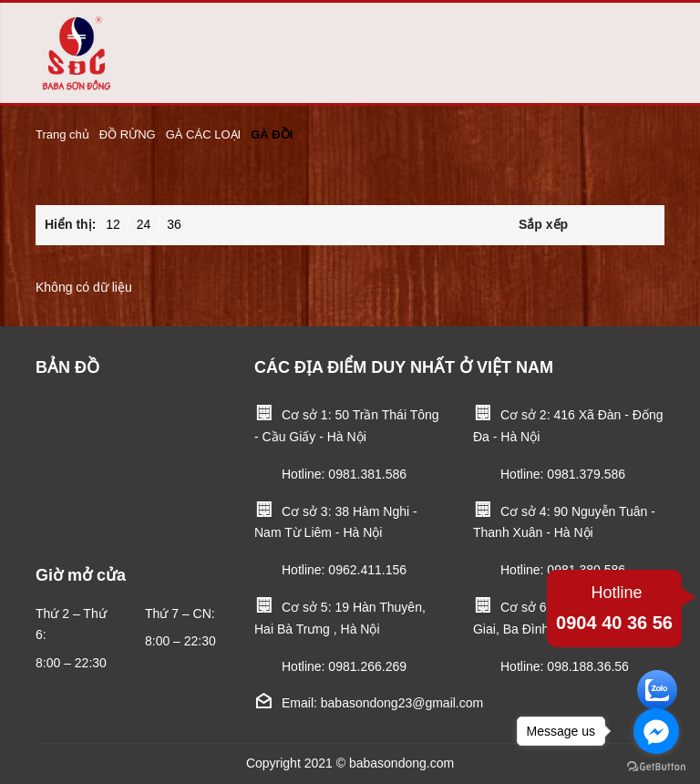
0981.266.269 (367, 666)
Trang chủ (62, 134)
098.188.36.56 (588, 666)
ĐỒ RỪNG (128, 134)
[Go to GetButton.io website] (656, 766)
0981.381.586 (367, 474)
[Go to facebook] (656, 731)
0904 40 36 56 (614, 606)
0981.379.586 (586, 474)
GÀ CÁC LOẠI (203, 134)
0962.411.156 (367, 570)
